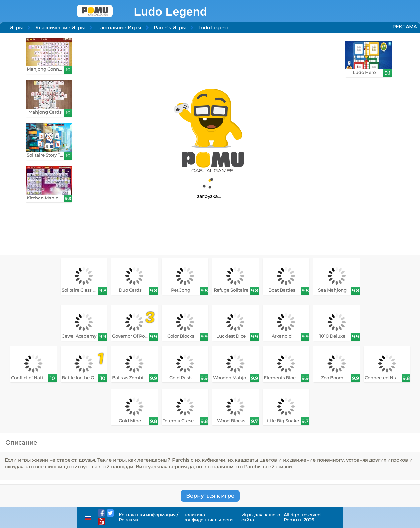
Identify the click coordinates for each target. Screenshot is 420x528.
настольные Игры (119, 28)
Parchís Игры (170, 28)
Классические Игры (60, 28)
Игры (16, 28)
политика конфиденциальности (208, 517)
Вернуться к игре (210, 496)
